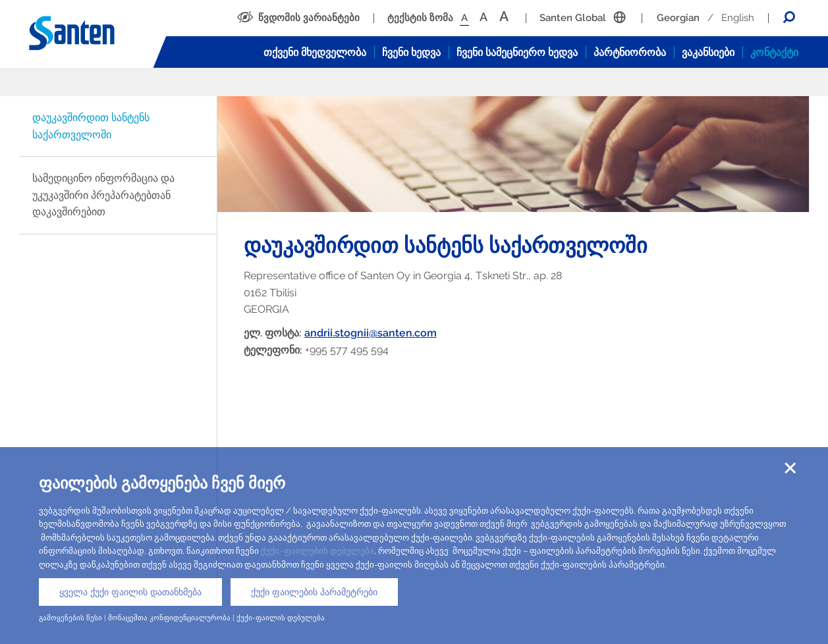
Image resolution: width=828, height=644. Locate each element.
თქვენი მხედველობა (315, 52)
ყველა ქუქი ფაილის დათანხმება (130, 592)
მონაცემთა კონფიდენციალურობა (169, 618)
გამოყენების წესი (70, 618)
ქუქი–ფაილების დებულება (317, 551)
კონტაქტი (774, 52)
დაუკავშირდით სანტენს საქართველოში (91, 126)
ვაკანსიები (708, 52)
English (738, 18)
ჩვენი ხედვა (411, 52)
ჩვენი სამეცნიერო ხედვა (517, 52)
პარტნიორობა (630, 52)
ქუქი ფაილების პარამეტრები (314, 592)
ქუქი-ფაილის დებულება (281, 618)
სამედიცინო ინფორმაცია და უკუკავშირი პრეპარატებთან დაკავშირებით (103, 195)
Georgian (678, 18)
